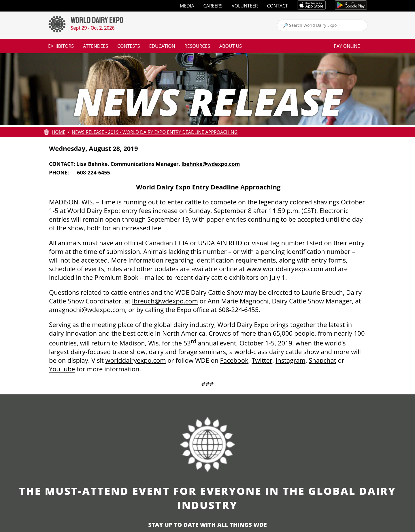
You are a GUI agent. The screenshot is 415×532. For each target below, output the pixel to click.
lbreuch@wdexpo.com (165, 301)
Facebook (234, 360)
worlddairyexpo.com (136, 360)
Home (59, 132)
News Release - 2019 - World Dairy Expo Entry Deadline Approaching (155, 132)
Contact (278, 6)
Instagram (290, 360)
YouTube (62, 369)
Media (187, 6)
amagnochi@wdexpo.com (87, 309)
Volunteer (245, 6)
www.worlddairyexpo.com (285, 269)
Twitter (262, 360)
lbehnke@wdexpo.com (211, 164)
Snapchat (322, 360)
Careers (213, 6)
